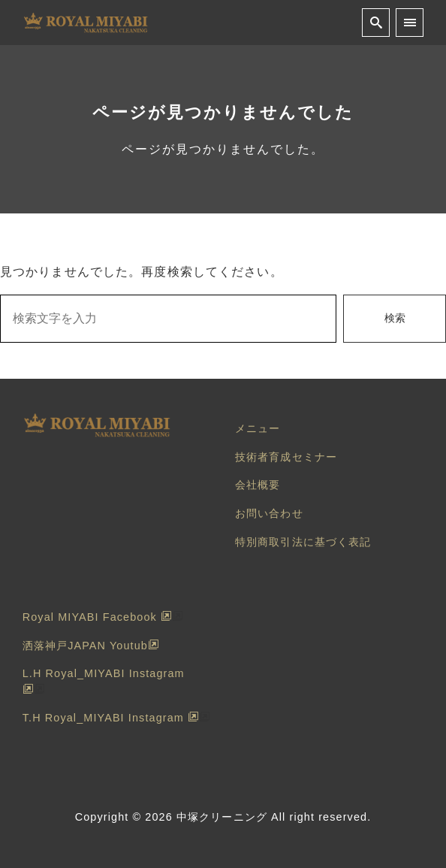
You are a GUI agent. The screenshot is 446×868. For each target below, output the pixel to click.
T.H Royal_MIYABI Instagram (111, 718)
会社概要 (258, 485)
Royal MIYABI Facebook (97, 617)
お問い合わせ (269, 513)
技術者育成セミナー (286, 457)
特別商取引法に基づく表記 (303, 542)
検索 (395, 318)
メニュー (258, 428)
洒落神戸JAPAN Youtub (91, 646)
